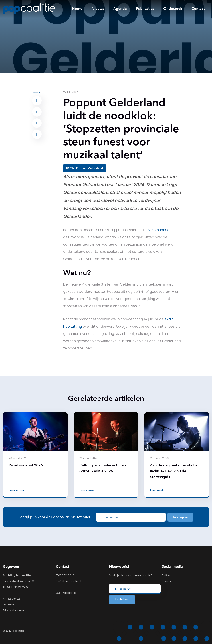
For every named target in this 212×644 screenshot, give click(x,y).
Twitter (166, 575)
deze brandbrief (158, 230)
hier (122, 575)
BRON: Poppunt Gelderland (85, 168)
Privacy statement (14, 610)
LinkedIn (167, 581)
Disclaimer (9, 604)
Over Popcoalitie (66, 593)
